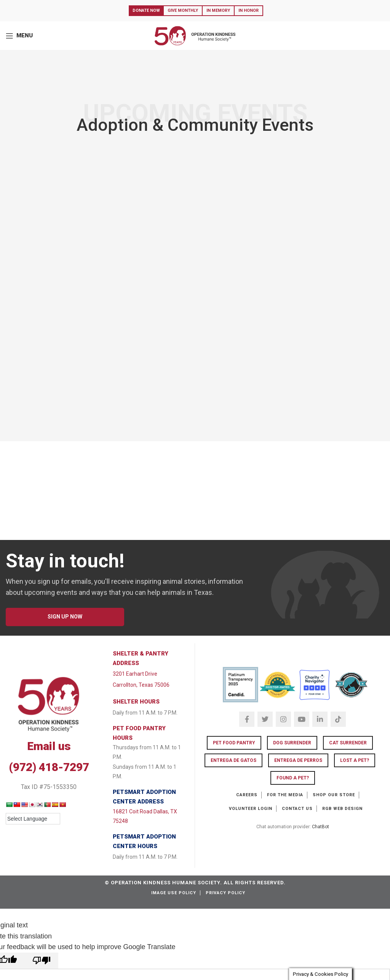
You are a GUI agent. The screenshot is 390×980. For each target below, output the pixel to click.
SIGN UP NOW (65, 617)
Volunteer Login (251, 809)
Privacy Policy (225, 893)
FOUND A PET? (293, 778)
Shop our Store (334, 795)
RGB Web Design (342, 809)
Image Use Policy (174, 893)
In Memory (218, 10)
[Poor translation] (42, 961)
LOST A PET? (355, 760)
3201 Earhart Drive (135, 674)
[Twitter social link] (265, 719)
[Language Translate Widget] (33, 819)
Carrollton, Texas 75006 (141, 685)
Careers (247, 795)
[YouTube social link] (302, 719)
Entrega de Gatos (233, 760)
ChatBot (320, 827)
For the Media (285, 795)
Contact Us (297, 809)
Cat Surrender (348, 743)
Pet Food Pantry (234, 743)
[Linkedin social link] (320, 719)
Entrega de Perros (298, 760)
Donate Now (146, 10)
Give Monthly (183, 10)
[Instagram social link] (283, 719)
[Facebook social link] (247, 719)
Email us (49, 746)
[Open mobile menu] (19, 36)
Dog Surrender (292, 743)
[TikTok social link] (338, 719)
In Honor (249, 10)
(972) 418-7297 (49, 767)
